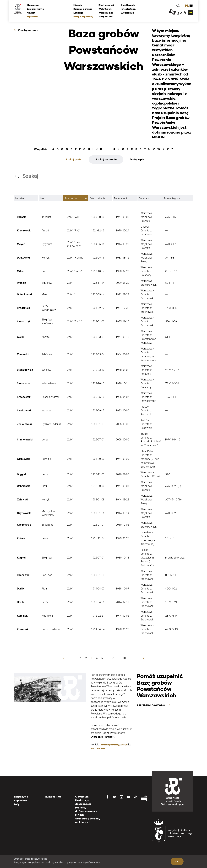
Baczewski (24, 575)
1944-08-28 (122, 244)
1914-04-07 (98, 589)
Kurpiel (21, 558)
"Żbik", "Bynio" (74, 322)
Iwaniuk (22, 283)
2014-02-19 (122, 602)
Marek (45, 294)
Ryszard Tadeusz (51, 424)
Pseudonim (71, 198)
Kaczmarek (24, 525)
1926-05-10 (98, 397)
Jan (44, 271)
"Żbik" (70, 337)
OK (177, 861)
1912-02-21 (98, 616)
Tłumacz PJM (53, 797)
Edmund (46, 459)
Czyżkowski (24, 513)
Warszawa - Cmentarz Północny (147, 271)
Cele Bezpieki (128, 5)
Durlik (21, 589)
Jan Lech (47, 575)
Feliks (45, 538)
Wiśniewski (24, 459)
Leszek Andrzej (50, 397)
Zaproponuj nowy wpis (151, 705)
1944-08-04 (122, 354)
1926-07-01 (98, 558)
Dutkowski (23, 258)
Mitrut (21, 271)
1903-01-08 (98, 500)
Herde (21, 602)
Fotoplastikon (128, 9)
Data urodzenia (97, 198)
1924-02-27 (98, 308)
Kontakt (31, 13)
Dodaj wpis (137, 160)
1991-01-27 (122, 294)
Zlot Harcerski (106, 5)
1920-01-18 (98, 575)
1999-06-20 (122, 538)
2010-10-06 (122, 525)
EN (191, 6)
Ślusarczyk (24, 322)
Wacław (46, 370)
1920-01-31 (98, 424)
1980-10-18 (122, 558)
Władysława (49, 383)
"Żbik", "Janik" (74, 271)
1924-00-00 (98, 459)
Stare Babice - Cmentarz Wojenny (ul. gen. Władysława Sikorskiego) (150, 459)
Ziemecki (23, 354)
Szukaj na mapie (106, 159)
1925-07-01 (98, 440)
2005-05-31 (122, 424)
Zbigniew (47, 558)
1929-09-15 (98, 411)
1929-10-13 (98, 383)
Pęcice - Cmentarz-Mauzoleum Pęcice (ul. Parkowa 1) (147, 558)
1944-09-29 (122, 459)
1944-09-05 (122, 616)
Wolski (21, 337)
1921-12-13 (98, 231)
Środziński (23, 308)
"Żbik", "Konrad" (75, 258)
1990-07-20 (122, 271)
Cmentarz (144, 198)
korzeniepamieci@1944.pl (114, 745)
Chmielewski (25, 440)
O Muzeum (82, 797)
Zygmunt (47, 244)
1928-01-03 (98, 322)
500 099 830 (98, 748)
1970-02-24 (122, 231)
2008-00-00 (122, 440)
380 (125, 658)
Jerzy (45, 440)
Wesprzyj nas (106, 13)
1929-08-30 (98, 217)
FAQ (16, 804)
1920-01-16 (98, 513)
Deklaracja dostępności (83, 802)
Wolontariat (105, 9)
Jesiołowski (24, 424)
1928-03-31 (98, 337)
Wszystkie (41, 149)
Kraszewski (24, 231)
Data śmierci (120, 198)
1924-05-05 (98, 244)
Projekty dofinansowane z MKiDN (86, 811)
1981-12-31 (122, 308)
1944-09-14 (122, 513)
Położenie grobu (172, 198)
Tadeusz (46, 217)
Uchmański (24, 486)
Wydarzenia (127, 13)
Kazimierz (47, 616)
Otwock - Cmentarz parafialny (146, 231)
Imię (42, 198)
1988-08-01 (122, 370)
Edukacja (78, 13)
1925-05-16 (98, 258)
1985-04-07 (122, 397)
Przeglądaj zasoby (83, 17)
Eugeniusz (47, 525)
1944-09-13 (122, 337)
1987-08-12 (122, 258)
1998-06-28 (122, 629)
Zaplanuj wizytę (35, 9)
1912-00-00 (98, 486)
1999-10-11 (122, 383)
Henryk (46, 258)
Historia (78, 5)
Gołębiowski (24, 294)
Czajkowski (24, 411)
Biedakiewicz (25, 370)
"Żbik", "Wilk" (73, 217)
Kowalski (22, 629)
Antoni (45, 231)
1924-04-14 (98, 629)
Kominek (22, 616)
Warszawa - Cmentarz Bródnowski (147, 294)
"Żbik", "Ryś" (73, 231)
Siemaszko (24, 383)
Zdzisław (47, 283)
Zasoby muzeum (28, 30)
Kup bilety (32, 17)
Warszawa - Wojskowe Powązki (147, 217)
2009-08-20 (122, 283)
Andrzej (46, 337)
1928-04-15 (98, 602)
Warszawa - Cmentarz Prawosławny (148, 397)
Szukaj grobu (74, 160)
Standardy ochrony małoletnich (88, 820)
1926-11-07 (98, 538)
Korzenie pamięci (83, 9)
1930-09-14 (98, 294)
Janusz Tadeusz (51, 629)
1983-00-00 (122, 411)
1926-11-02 (98, 474)
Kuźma (21, 538)
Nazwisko (20, 198)
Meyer (21, 244)
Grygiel (21, 474)
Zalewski (22, 500)
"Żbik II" (71, 283)
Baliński (22, 217)
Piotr (44, 486)
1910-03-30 (98, 370)
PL (187, 6)
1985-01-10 (122, 322)
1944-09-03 (122, 217)
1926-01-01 (98, 525)
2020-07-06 (122, 474)
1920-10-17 (98, 271)
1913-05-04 (98, 354)
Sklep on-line (105, 17)
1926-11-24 (98, 283)
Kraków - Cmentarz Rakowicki (146, 411)
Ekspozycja (33, 5)
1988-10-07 (122, 589)
